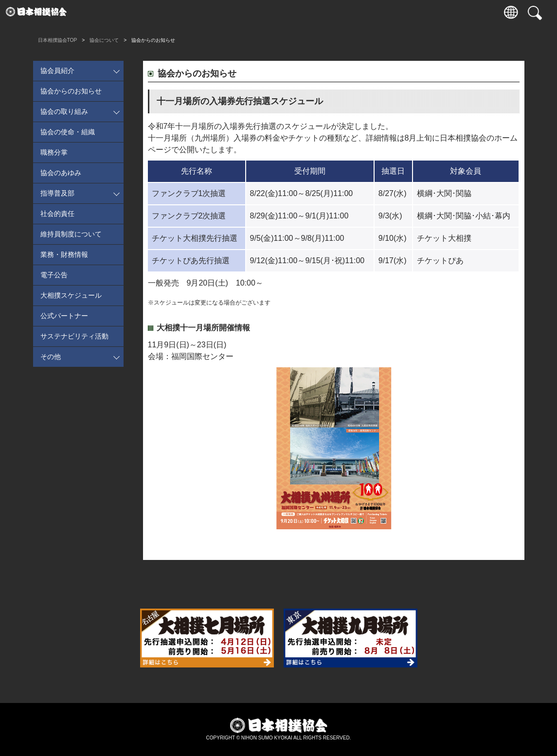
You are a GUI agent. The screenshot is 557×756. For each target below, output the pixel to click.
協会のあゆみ (61, 173)
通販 (386, 12)
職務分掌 (54, 152)
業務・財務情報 (64, 254)
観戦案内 (138, 12)
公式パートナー (64, 316)
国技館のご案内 (261, 12)
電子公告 (54, 275)
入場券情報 (96, 12)
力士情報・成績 (179, 12)
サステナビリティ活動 (74, 336)
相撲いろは (303, 12)
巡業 (220, 12)
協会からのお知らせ (71, 91)
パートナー (427, 12)
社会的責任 (57, 214)
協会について (344, 12)
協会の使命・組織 (68, 132)
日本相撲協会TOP (58, 40)
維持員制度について (71, 234)
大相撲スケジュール (71, 295)
